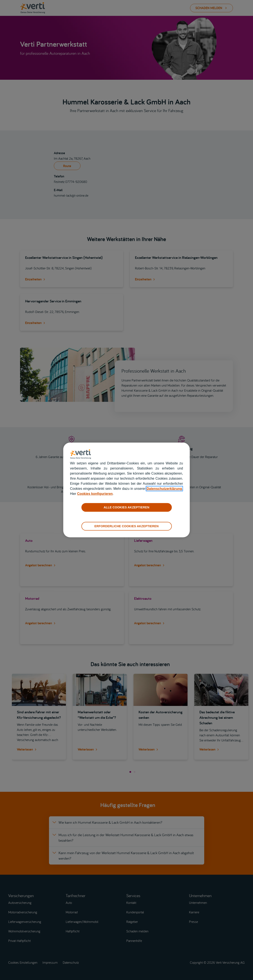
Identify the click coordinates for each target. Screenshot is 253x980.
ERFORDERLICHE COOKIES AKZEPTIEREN (126, 526)
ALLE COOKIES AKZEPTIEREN (126, 507)
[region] (127, 490)
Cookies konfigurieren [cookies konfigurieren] (95, 494)
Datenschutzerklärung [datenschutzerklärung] (164, 489)
